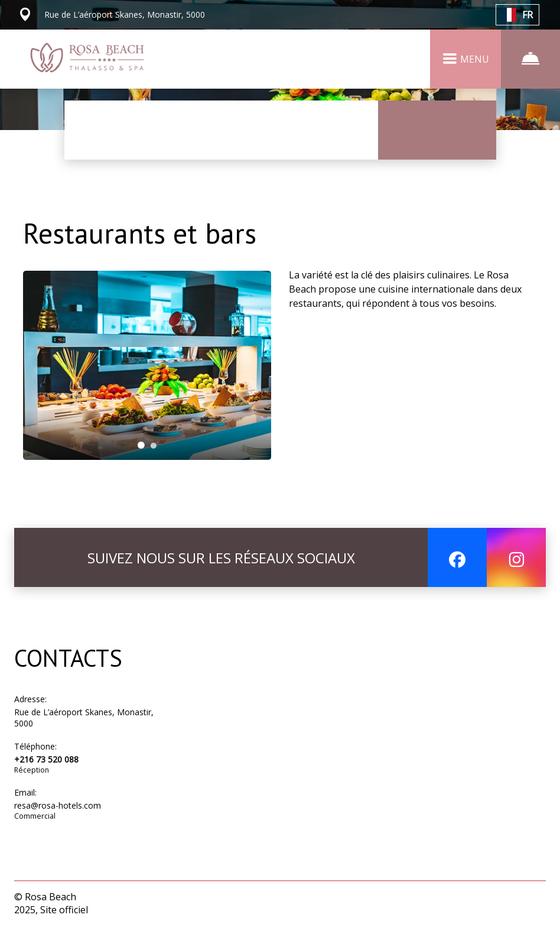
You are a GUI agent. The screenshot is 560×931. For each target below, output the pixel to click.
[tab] (141, 445)
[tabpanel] (147, 365)
